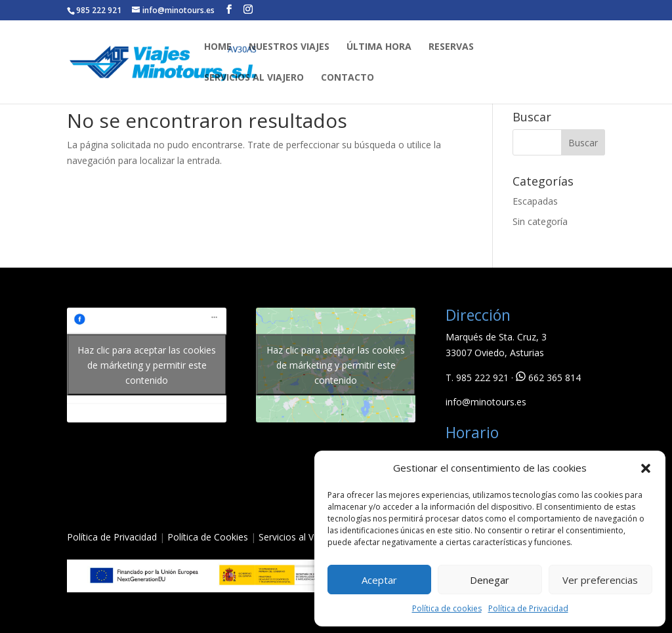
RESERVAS (451, 47)
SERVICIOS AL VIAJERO (254, 78)
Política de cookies (447, 608)
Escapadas (535, 201)
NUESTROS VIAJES (289, 47)
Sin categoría (540, 221)
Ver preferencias (600, 580)
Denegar (490, 580)
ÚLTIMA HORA (379, 47)
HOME (218, 47)
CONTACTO (347, 78)
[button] (646, 468)
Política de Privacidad (528, 608)
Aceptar (379, 580)
